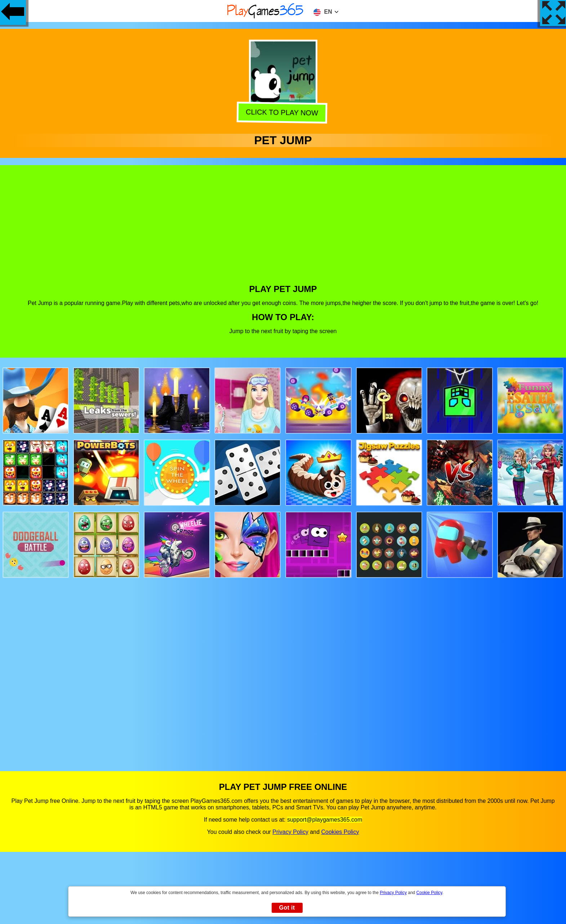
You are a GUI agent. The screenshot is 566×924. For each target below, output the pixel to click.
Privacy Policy (290, 832)
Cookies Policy (340, 832)
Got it (287, 908)
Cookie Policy (429, 893)
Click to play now (283, 112)
